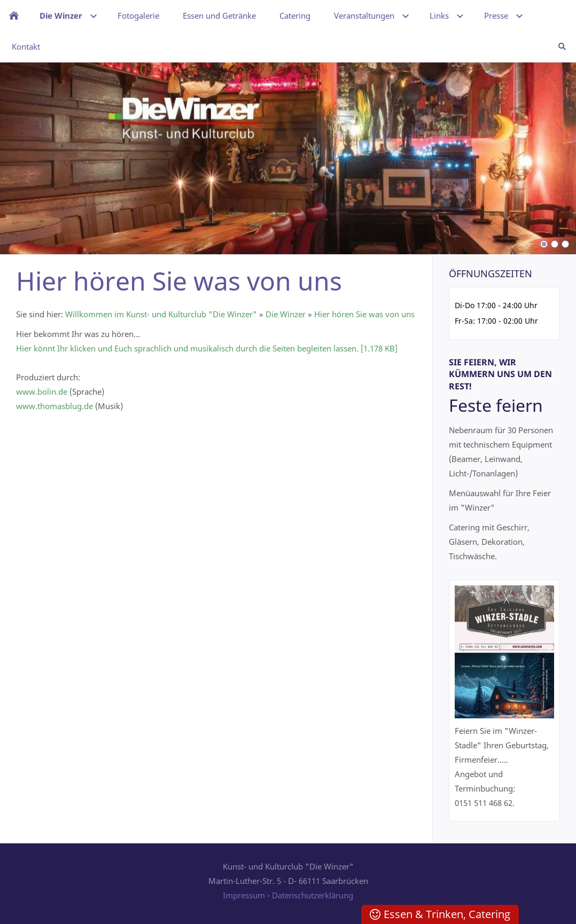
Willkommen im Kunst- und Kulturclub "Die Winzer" (161, 314)
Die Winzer (286, 314)
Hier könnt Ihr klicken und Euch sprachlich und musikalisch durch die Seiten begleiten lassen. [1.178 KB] (207, 348)
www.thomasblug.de (55, 406)
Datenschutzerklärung (313, 895)
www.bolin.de (42, 391)
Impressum (244, 895)
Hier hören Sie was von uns (364, 314)
